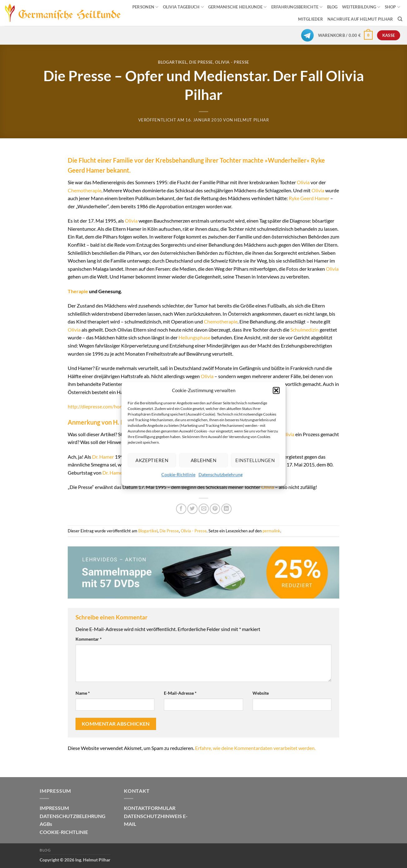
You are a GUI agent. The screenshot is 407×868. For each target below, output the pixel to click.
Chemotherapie (85, 190)
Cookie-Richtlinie (178, 474)
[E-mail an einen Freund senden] (204, 509)
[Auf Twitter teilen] (192, 509)
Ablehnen (204, 460)
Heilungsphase (194, 337)
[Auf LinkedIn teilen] (226, 509)
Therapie (78, 291)
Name (83, 693)
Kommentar (89, 639)
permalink (271, 531)
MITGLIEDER (311, 19)
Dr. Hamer (103, 457)
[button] (276, 390)
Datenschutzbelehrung (221, 474)
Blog (45, 850)
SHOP (392, 7)
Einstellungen (255, 460)
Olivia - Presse (232, 62)
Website (261, 693)
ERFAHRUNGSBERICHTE (297, 7)
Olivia (303, 182)
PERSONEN (145, 7)
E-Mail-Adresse (180, 693)
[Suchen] (400, 19)
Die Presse (201, 62)
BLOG (332, 7)
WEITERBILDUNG (361, 7)
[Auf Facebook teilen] (181, 509)
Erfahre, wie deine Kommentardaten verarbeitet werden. (255, 748)
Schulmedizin (304, 330)
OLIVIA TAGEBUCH (183, 7)
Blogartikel (172, 62)
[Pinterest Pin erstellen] (215, 509)
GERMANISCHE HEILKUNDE (238, 7)
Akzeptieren (152, 460)
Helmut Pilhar (251, 120)
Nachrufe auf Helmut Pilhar (360, 19)
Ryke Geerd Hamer (309, 198)
